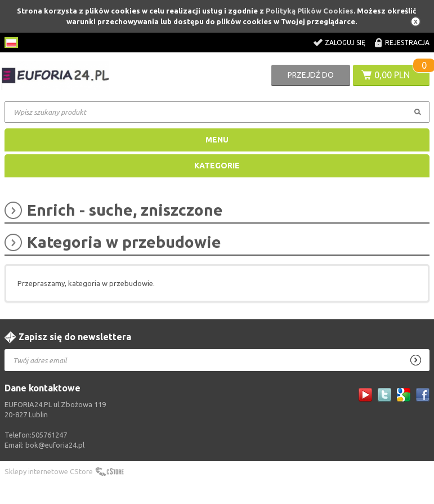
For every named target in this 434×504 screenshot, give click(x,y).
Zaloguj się (345, 43)
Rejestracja (407, 43)
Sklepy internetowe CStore (49, 471)
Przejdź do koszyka (311, 78)
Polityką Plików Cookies (310, 11)
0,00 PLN (392, 75)
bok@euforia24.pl (55, 445)
